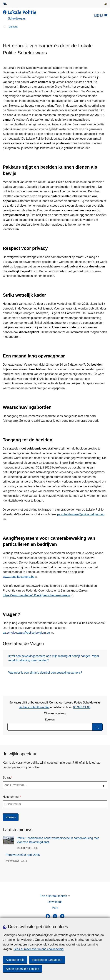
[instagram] (55, 916)
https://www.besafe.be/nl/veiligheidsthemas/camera (36, 595)
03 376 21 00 (82, 707)
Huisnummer (11, 797)
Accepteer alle (15, 960)
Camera (13, 27)
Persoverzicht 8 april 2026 (23, 855)
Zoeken (50, 719)
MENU (101, 16)
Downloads (55, 902)
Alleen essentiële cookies (22, 969)
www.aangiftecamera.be (19, 577)
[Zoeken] (97, 727)
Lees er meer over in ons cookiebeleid (39, 949)
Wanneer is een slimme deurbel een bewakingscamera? (45, 673)
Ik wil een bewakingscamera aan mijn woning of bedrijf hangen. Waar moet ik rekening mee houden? (54, 658)
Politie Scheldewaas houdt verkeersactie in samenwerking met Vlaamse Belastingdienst (58, 840)
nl (5, 4)
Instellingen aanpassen (47, 960)
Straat (7, 778)
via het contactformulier (34, 707)
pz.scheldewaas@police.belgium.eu (81, 514)
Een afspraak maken (53, 896)
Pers (55, 908)
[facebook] (48, 916)
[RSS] (62, 916)
